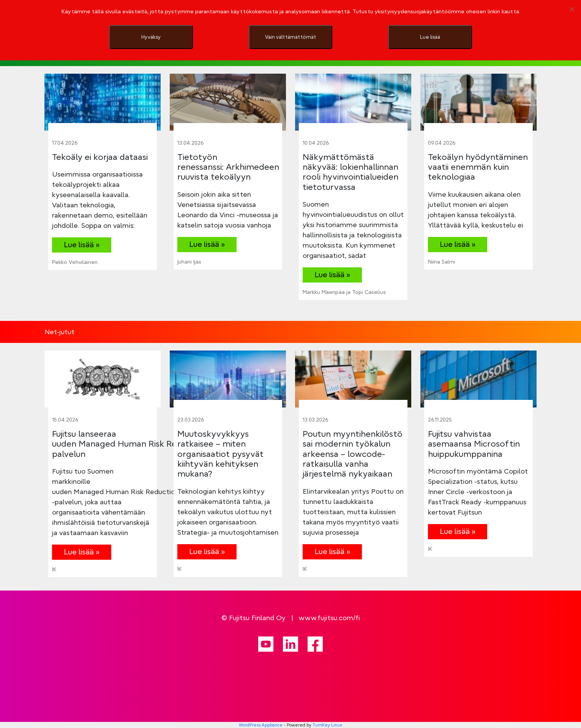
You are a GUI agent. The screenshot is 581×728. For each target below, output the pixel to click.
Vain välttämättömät (290, 37)
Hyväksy (151, 37)
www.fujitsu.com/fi (329, 618)
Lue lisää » (82, 244)
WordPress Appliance (261, 725)
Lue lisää (430, 37)
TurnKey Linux (327, 725)
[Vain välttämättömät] (572, 9)
